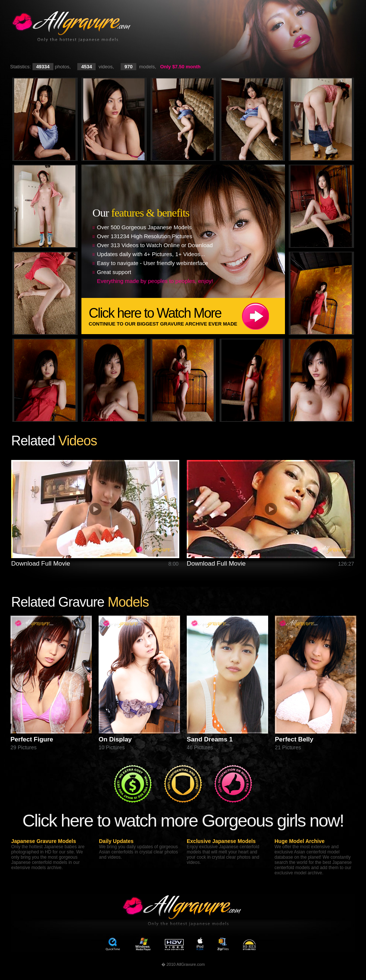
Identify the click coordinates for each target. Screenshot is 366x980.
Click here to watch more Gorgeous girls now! (183, 820)
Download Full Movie (41, 564)
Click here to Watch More (187, 316)
